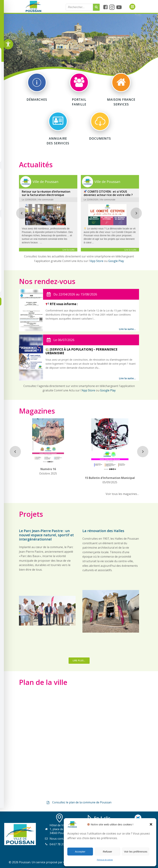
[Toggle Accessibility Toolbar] (8, 44)
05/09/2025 (110, 476)
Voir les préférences (136, 852)
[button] (151, 824)
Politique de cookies (105, 860)
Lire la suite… (127, 330)
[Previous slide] (22, 214)
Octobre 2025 (48, 467)
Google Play (116, 261)
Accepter (80, 852)
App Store (97, 261)
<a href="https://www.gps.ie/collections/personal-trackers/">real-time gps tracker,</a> (79, 743)
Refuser (107, 852)
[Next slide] (136, 214)
